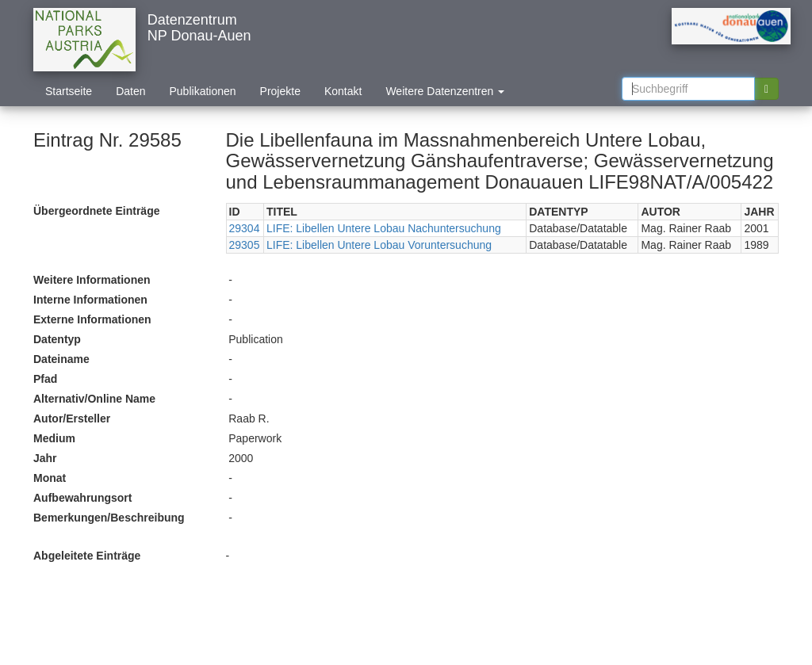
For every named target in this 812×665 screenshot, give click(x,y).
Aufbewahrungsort (82, 498)
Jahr (45, 458)
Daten (130, 91)
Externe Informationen (92, 319)
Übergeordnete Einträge (96, 211)
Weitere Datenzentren (445, 91)
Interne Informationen (90, 300)
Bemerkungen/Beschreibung (109, 518)
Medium (54, 438)
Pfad (45, 379)
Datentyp (57, 339)
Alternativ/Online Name (94, 399)
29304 (245, 228)
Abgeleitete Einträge (87, 556)
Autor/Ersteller (72, 418)
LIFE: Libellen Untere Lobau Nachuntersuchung (384, 228)
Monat (50, 478)
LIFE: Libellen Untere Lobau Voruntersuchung (379, 245)
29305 (245, 245)
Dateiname (61, 359)
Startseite (69, 91)
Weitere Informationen (92, 280)
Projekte (280, 91)
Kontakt (343, 91)
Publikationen (203, 91)
